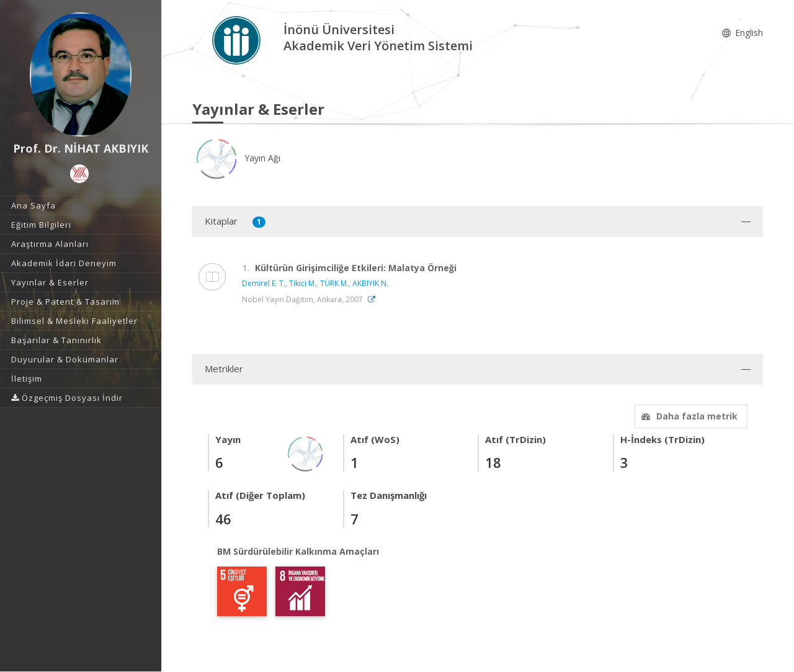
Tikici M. (303, 283)
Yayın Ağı (236, 158)
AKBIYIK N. (370, 283)
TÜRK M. (334, 283)
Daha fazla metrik (688, 416)
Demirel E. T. (264, 283)
